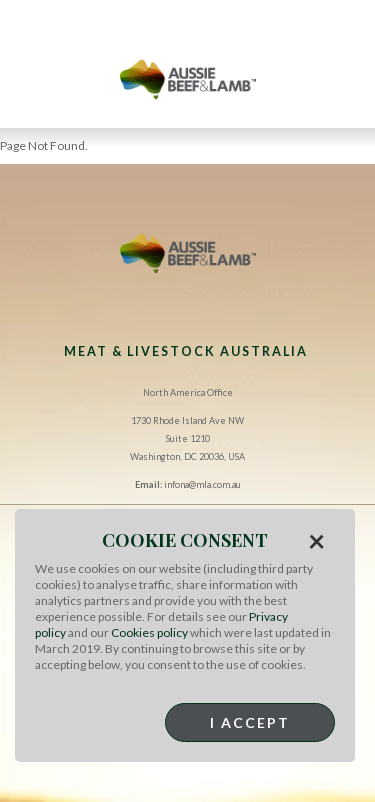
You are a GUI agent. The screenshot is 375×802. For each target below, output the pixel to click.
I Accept (250, 722)
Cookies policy (149, 632)
